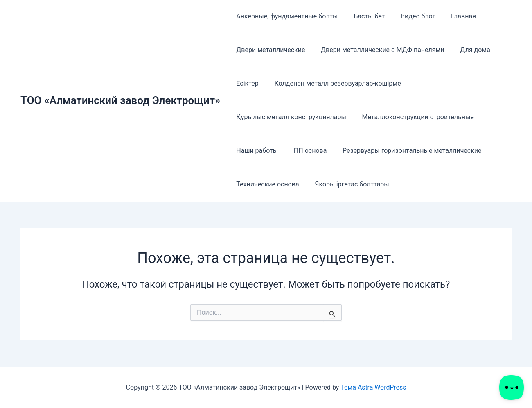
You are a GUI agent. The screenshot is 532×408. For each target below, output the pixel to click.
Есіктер (246, 83)
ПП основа (306, 151)
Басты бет (365, 16)
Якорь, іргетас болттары (348, 184)
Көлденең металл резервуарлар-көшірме (333, 83)
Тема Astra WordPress (373, 387)
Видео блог (411, 16)
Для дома (469, 50)
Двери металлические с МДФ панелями (379, 50)
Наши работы (256, 151)
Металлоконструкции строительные (414, 117)
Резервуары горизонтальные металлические (405, 151)
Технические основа (266, 184)
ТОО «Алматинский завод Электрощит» (120, 100)
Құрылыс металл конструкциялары (290, 117)
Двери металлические (269, 50)
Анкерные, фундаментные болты (286, 16)
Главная (454, 16)
